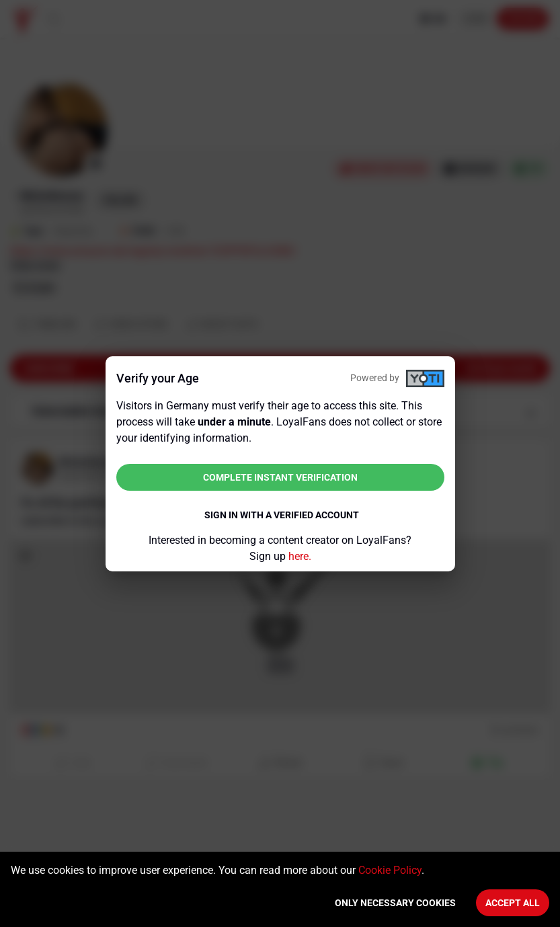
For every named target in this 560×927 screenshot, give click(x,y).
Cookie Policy (390, 870)
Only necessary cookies (395, 903)
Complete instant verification (280, 477)
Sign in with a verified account (282, 515)
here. (300, 556)
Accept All (513, 903)
